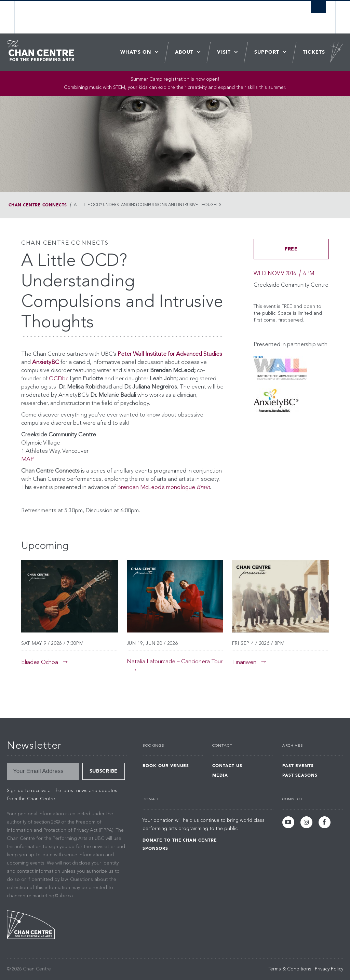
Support (267, 52)
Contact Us (227, 766)
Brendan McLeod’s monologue (164, 487)
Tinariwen (244, 662)
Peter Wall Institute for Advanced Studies (170, 354)
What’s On (136, 52)
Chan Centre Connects (38, 205)
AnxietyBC (46, 362)
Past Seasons (300, 775)
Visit (224, 52)
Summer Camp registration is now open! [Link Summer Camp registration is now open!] (175, 79)
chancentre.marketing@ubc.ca (40, 896)
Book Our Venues (166, 766)
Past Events (298, 766)
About (184, 52)
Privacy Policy (329, 969)
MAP (28, 459)
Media (220, 775)
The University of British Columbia (36, 17)
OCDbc (59, 379)
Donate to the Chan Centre (180, 840)
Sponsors (155, 848)
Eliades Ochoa (40, 662)
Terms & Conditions (290, 969)
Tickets (314, 52)
